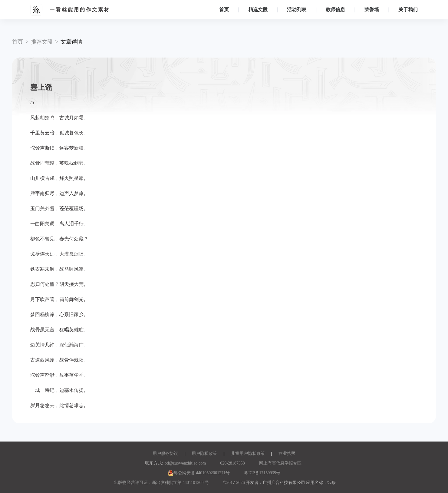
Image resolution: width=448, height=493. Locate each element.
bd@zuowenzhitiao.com (185, 463)
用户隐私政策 (204, 453)
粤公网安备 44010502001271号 (199, 473)
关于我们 (408, 10)
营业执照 (287, 453)
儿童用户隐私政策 (248, 453)
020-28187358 (232, 463)
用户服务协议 (165, 453)
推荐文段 (42, 42)
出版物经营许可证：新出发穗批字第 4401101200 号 (161, 483)
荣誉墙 (372, 10)
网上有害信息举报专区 (280, 463)
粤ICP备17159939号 (262, 473)
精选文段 (258, 10)
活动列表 (297, 10)
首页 (224, 10)
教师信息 (335, 10)
